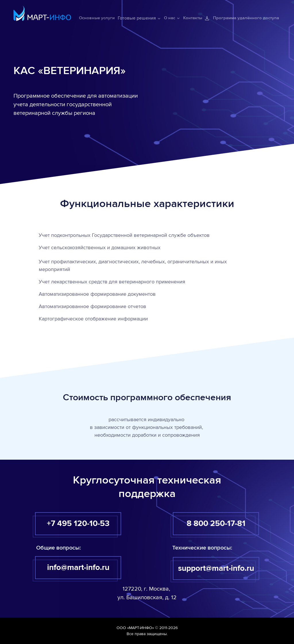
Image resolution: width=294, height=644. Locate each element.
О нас (172, 18)
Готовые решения (139, 18)
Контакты (193, 18)
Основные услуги (97, 18)
